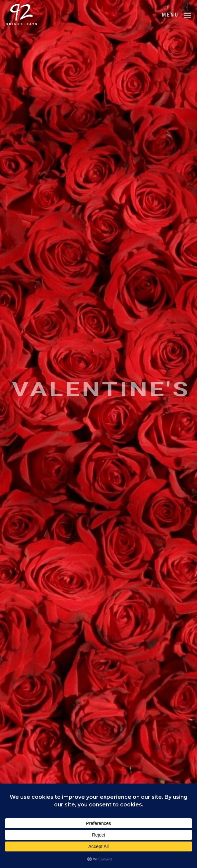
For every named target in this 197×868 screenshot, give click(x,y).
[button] (176, 14)
